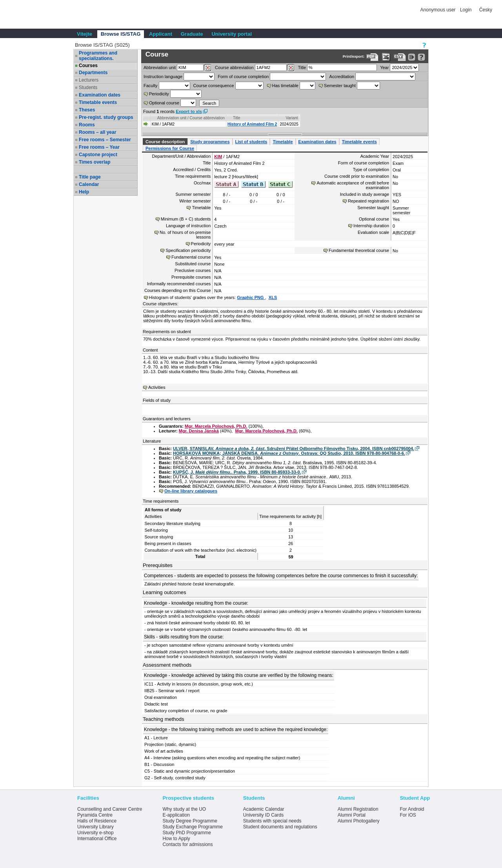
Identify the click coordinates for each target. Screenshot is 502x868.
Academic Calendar (264, 809)
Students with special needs (272, 821)
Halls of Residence (97, 821)
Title (302, 67)
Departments (93, 73)
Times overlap (95, 162)
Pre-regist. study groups (106, 117)
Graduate (192, 34)
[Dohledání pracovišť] (208, 68)
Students (88, 88)
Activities (157, 387)
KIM (218, 157)
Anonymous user (439, 10)
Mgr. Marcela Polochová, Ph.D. (216, 426)
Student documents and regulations (280, 827)
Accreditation (342, 77)
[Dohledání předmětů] (291, 68)
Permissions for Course (170, 148)
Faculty (150, 86)
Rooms (87, 125)
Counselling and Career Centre (110, 809)
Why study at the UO (184, 809)
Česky (486, 10)
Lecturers (89, 80)
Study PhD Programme (186, 833)
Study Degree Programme (190, 821)
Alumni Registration (358, 809)
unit (160, 67)
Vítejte (85, 34)
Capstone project (98, 155)
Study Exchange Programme (192, 827)
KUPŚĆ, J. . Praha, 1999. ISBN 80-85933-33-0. (237, 472)
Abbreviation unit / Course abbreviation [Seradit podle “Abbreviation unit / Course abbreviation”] (191, 118)
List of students (251, 142)
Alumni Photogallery (359, 821)
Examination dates (100, 95)
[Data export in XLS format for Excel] (386, 57)
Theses (87, 110)
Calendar (89, 184)
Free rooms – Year (99, 147)
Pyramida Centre (95, 815)
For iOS (408, 815)
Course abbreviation (234, 67)
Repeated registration (368, 201)
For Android (412, 809)
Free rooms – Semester (105, 140)
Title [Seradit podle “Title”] (237, 118)
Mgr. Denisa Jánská (199, 431)
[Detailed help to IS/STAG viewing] (421, 57)
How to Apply (176, 839)
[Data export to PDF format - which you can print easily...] (372, 57)
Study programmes (210, 142)
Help (84, 192)
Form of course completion (243, 77)
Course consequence (214, 86)
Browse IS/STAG (121, 34)
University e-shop (95, 833)
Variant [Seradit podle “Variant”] (292, 118)
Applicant (161, 34)
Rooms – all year (97, 132)
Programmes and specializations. (98, 56)
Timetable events (98, 102)
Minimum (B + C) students (186, 219)
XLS (273, 297)
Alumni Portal (352, 815)
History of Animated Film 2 (252, 124)
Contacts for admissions (187, 844)
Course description (165, 142)
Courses (88, 66)
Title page (90, 177)
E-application (176, 815)
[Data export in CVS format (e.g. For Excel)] (400, 57)
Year (384, 67)
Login (466, 10)
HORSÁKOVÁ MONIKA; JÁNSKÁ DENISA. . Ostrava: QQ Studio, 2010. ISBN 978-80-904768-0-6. (289, 453)
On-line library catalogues (191, 491)
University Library (95, 827)
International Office (97, 839)
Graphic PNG (251, 297)
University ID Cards (263, 815)
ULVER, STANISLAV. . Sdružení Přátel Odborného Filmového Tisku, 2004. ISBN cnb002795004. (294, 449)
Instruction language (163, 77)
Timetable (283, 142)
